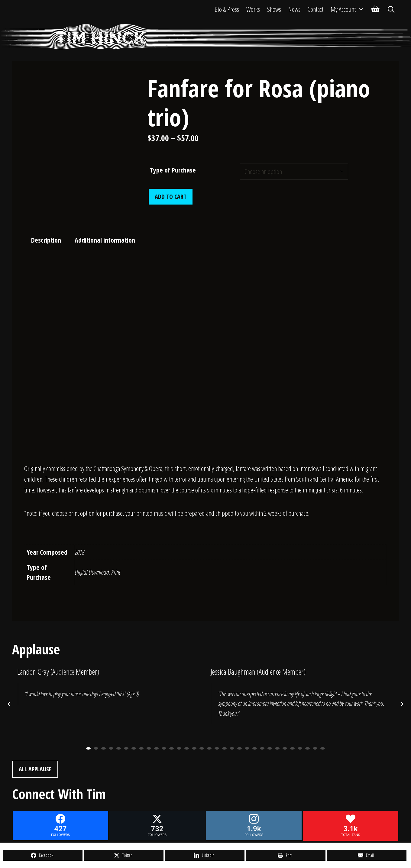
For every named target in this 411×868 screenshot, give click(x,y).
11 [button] (164, 748)
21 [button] (239, 748)
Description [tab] (46, 240)
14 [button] (187, 748)
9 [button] (149, 748)
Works (253, 9)
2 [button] (96, 748)
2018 (79, 552)
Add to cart (171, 197)
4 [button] (111, 748)
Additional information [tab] (105, 240)
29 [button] (300, 748)
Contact (316, 9)
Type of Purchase (173, 170)
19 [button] (224, 748)
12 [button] (172, 748)
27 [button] (285, 748)
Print (116, 572)
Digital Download (92, 572)
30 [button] (307, 748)
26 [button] (277, 748)
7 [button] (134, 748)
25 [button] (270, 748)
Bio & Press (227, 9)
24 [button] (262, 748)
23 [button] (255, 748)
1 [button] (88, 748)
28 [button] (292, 748)
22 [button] (247, 748)
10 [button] (156, 748)
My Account (349, 9)
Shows (274, 9)
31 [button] (315, 748)
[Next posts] (402, 704)
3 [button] (104, 748)
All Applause (35, 769)
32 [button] (323, 748)
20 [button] (232, 748)
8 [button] (141, 748)
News (294, 9)
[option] (109, 690)
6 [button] (126, 748)
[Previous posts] (9, 704)
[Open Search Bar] (391, 9)
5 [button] (119, 748)
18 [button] (217, 748)
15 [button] (194, 748)
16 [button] (202, 748)
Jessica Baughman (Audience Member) (258, 672)
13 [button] (179, 748)
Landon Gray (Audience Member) (58, 672)
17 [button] (209, 748)
